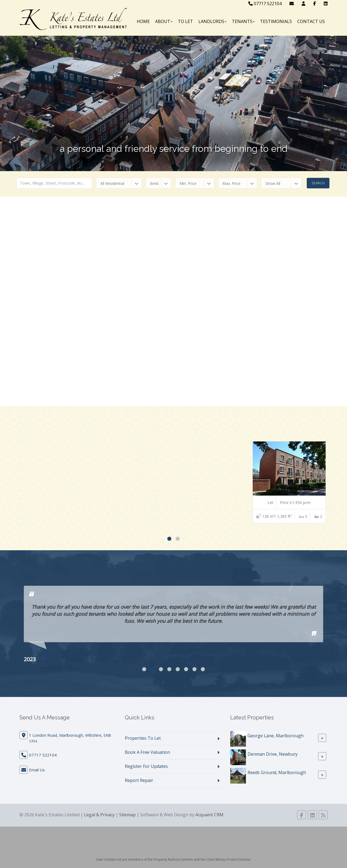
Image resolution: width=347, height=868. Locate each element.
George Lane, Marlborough (276, 736)
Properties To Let (143, 738)
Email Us (37, 770)
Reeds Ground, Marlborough (277, 772)
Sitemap (127, 815)
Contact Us (311, 21)
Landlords (212, 21)
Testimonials (276, 21)
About (164, 21)
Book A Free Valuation (147, 752)
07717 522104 (265, 4)
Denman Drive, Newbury (273, 754)
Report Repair (139, 780)
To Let (185, 21)
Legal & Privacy (99, 815)
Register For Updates (146, 766)
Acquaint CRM (209, 815)
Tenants (243, 21)
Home (143, 21)
